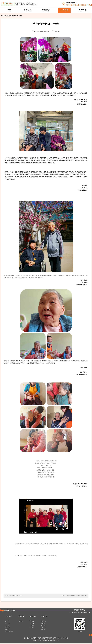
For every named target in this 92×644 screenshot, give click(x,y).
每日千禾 (64, 10)
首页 (9, 10)
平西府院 (8, 628)
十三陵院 (8, 626)
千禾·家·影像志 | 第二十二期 (16, 596)
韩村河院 (8, 630)
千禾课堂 (32, 622)
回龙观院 (8, 622)
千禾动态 (32, 626)
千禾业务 (43, 628)
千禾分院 (28, 10)
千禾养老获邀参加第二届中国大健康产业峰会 (76, 596)
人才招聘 (43, 630)
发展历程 (43, 624)
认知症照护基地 (9, 632)
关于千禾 (83, 10)
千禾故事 (32, 624)
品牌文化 (43, 622)
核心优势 (43, 626)
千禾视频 (32, 628)
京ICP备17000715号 (63, 639)
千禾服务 (46, 10)
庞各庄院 (8, 624)
